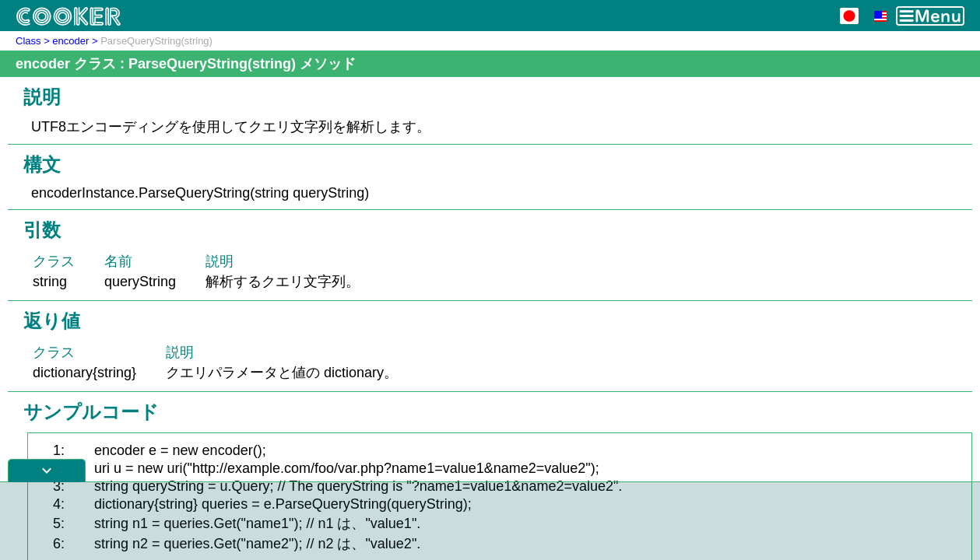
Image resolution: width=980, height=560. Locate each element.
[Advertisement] (490, 521)
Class (28, 41)
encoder (70, 41)
